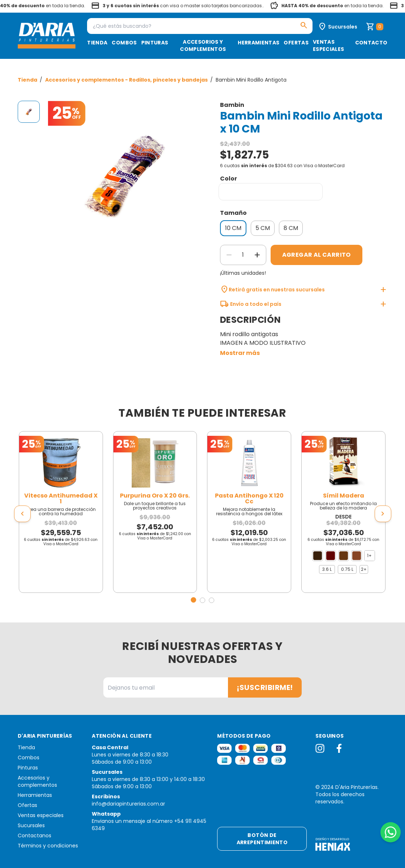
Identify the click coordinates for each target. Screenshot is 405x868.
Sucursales (31, 825)
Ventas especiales (329, 45)
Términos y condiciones (48, 846)
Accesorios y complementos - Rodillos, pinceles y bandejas (127, 80)
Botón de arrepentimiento (262, 839)
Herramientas (258, 43)
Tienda (97, 43)
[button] (193, 600)
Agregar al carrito (316, 255)
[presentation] (22, 514)
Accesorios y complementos (203, 45)
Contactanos (35, 836)
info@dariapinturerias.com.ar (128, 804)
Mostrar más (240, 353)
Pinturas (155, 43)
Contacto (371, 43)
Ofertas (296, 43)
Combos (124, 43)
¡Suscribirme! (265, 687)
